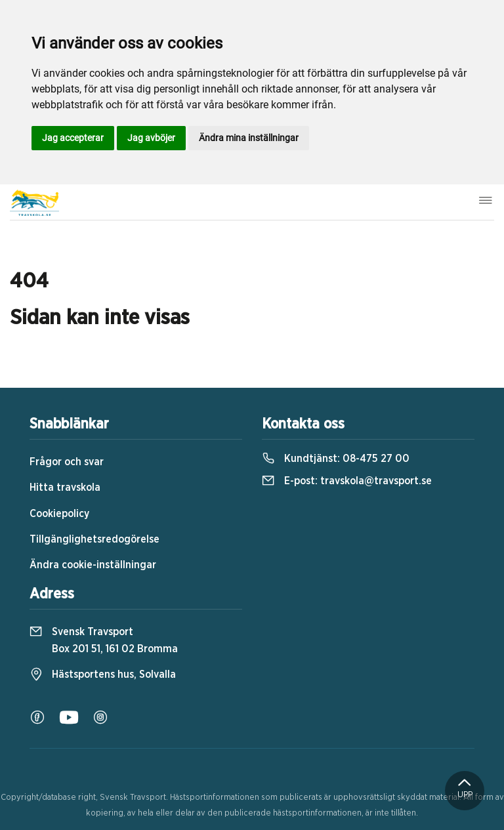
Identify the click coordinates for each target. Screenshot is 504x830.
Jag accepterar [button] (73, 138)
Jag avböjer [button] (151, 138)
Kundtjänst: (336, 459)
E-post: (347, 481)
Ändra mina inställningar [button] (249, 138)
